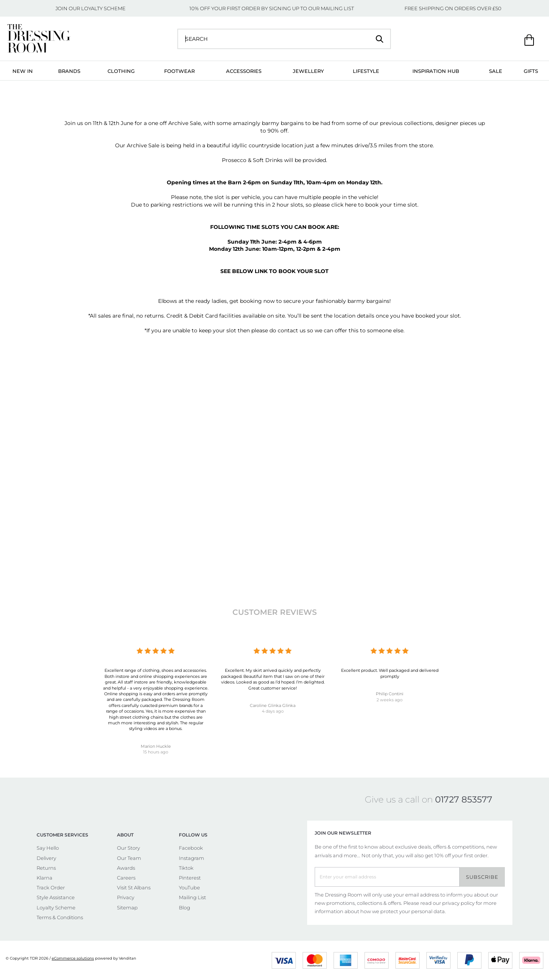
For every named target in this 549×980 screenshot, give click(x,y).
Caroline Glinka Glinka (273, 705)
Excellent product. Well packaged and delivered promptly (390, 673)
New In (23, 71)
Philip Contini (390, 694)
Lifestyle (366, 71)
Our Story (128, 848)
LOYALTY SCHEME (103, 8)
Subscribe (482, 877)
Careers (126, 878)
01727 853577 (464, 799)
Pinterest (190, 878)
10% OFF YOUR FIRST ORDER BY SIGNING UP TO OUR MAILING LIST (272, 8)
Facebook (191, 848)
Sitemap (127, 907)
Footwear (179, 71)
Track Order (51, 887)
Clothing (121, 71)
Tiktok (186, 868)
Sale (496, 71)
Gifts (531, 71)
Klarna (45, 878)
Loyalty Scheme (56, 907)
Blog (185, 907)
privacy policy (458, 903)
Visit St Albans (134, 887)
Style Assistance (56, 897)
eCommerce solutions (73, 958)
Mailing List (192, 897)
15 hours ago (156, 752)
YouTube (189, 887)
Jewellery (308, 71)
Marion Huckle (156, 746)
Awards (126, 868)
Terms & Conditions (60, 917)
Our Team (129, 858)
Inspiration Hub (436, 71)
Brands (69, 71)
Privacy (126, 897)
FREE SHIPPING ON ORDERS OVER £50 (453, 8)
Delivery (46, 858)
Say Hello (48, 848)
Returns (46, 868)
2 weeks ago (390, 700)
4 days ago (273, 711)
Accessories (244, 71)
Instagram (191, 858)
